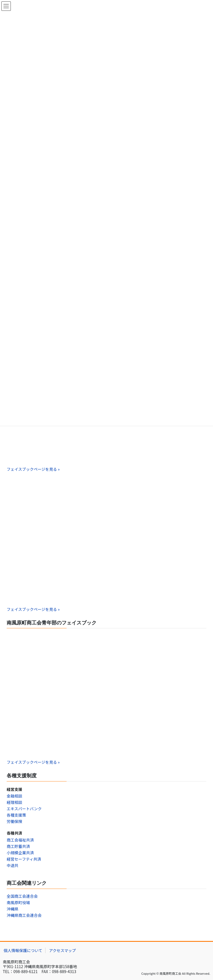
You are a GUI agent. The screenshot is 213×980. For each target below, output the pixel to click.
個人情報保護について (23, 950)
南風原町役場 (18, 902)
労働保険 (14, 821)
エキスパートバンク (24, 809)
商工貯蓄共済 (18, 846)
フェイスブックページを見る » (33, 469)
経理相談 (14, 802)
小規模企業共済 (20, 853)
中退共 (12, 865)
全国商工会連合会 (22, 896)
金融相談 (14, 796)
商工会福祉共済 (20, 840)
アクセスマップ (63, 950)
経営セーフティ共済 (24, 859)
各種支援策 (16, 815)
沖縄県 (12, 909)
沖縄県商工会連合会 (24, 915)
